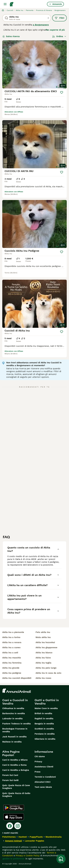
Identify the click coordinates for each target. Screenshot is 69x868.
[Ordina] (59, 36)
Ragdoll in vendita (44, 719)
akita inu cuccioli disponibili (17, 678)
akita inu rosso (43, 678)
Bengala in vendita (44, 724)
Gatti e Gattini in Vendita (47, 702)
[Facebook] (10, 826)
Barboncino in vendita (14, 713)
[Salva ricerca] (61, 859)
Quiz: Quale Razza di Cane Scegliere (16, 787)
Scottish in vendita (44, 729)
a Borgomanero (41, 25)
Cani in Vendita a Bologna (16, 770)
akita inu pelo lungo (46, 668)
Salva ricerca (11, 36)
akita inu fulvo (43, 658)
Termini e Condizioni (45, 777)
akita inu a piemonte (13, 632)
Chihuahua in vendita (13, 708)
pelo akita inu (43, 632)
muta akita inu (43, 637)
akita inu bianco (44, 653)
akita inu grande (11, 668)
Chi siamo (40, 756)
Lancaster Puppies (34, 841)
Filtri (59, 18)
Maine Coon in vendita (46, 708)
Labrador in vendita (12, 719)
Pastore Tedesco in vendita (17, 724)
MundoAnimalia (54, 837)
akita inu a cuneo (11, 647)
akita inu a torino (11, 637)
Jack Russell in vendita (14, 737)
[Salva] (62, 92)
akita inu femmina (12, 663)
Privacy (38, 762)
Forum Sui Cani (10, 775)
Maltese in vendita (12, 742)
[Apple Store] (14, 817)
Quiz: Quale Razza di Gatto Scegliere (16, 795)
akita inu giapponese (46, 647)
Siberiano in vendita (45, 739)
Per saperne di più (55, 30)
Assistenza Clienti (44, 767)
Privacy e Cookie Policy (27, 856)
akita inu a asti (10, 653)
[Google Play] (14, 808)
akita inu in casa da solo (48, 673)
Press (37, 772)
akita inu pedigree (12, 673)
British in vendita (43, 713)
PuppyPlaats (36, 837)
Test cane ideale (43, 787)
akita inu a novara (12, 642)
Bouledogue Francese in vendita (15, 730)
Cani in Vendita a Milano (15, 760)
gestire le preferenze (14, 859)
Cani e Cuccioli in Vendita (15, 702)
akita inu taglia (43, 663)
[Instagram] (18, 826)
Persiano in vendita (45, 734)
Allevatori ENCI (43, 782)
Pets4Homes (9, 837)
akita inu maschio (12, 658)
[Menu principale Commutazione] (5, 4)
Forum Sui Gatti (10, 780)
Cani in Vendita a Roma (14, 765)
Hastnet (23, 837)
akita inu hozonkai (45, 642)
